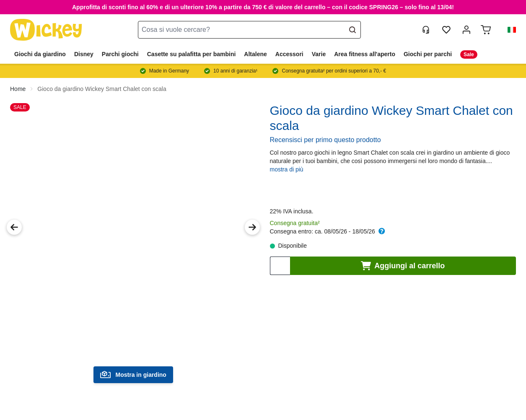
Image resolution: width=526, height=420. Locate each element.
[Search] (355, 30)
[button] (508, 30)
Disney (84, 54)
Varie (319, 54)
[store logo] (46, 30)
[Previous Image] (14, 227)
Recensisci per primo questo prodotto (325, 140)
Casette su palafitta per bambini (192, 54)
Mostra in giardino (133, 375)
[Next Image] (252, 227)
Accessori (289, 54)
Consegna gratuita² (295, 223)
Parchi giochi (120, 54)
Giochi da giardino (40, 54)
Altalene (255, 54)
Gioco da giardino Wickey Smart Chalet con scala (102, 89)
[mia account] (466, 30)
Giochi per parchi (428, 54)
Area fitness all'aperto (365, 54)
